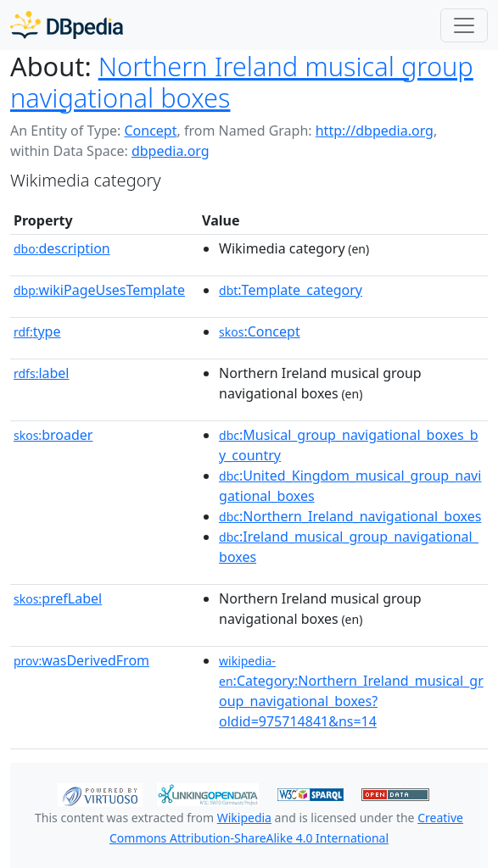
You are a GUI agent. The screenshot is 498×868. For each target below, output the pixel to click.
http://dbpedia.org (375, 131)
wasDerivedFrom (81, 660)
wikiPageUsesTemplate (99, 290)
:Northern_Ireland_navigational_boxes (350, 516)
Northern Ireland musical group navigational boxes (242, 82)
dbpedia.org (171, 151)
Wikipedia (244, 818)
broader (53, 435)
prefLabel (58, 598)
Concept (150, 131)
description (62, 248)
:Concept (260, 331)
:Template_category (291, 290)
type (37, 331)
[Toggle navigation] (464, 25)
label (42, 373)
